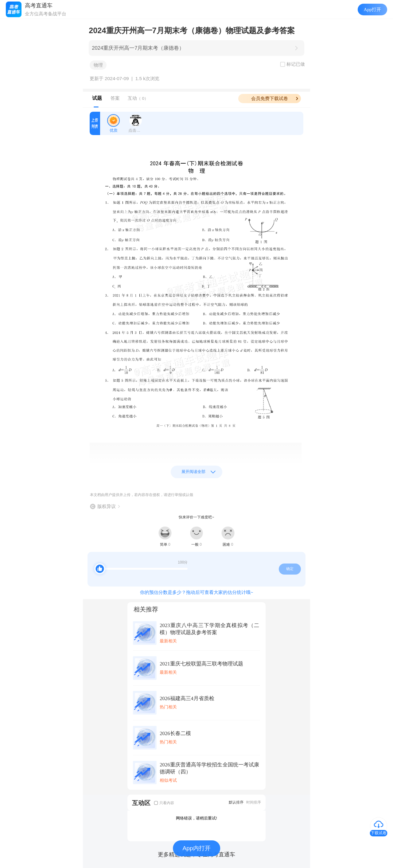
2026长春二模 (175, 733)
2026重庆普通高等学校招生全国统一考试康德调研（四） (209, 768)
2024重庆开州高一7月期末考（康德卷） (138, 48)
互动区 (141, 803)
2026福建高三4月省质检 (187, 698)
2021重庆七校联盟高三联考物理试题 (201, 664)
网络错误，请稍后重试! (196, 818)
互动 (138, 98)
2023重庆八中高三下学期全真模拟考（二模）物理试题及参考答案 (209, 629)
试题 (97, 98)
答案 (115, 98)
